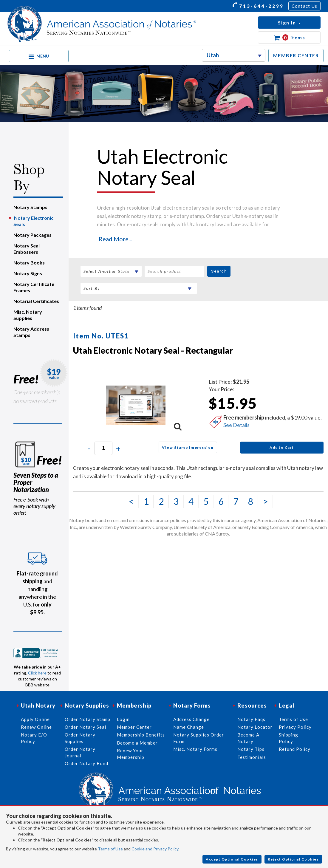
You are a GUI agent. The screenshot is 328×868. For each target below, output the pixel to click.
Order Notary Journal (80, 752)
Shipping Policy (288, 738)
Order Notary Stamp (88, 719)
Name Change (189, 727)
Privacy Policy (295, 727)
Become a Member (137, 743)
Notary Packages (33, 235)
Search (219, 271)
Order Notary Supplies (80, 738)
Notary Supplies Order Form (199, 738)
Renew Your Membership (131, 754)
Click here (37, 673)
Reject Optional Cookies (293, 859)
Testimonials (252, 757)
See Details (236, 425)
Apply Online (35, 719)
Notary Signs (28, 273)
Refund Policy (295, 749)
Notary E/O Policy (34, 738)
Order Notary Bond (86, 763)
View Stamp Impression (188, 447)
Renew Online (36, 727)
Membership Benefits (141, 735)
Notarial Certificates (36, 301)
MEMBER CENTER (296, 55)
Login (123, 719)
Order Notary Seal (85, 727)
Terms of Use (110, 849)
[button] (289, 23)
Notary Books (29, 263)
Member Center (134, 727)
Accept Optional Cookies (232, 859)
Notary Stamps (30, 207)
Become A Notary (248, 738)
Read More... (115, 239)
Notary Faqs (251, 719)
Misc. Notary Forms (195, 749)
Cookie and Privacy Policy (155, 849)
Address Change (191, 719)
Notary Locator (255, 727)
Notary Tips (251, 749)
